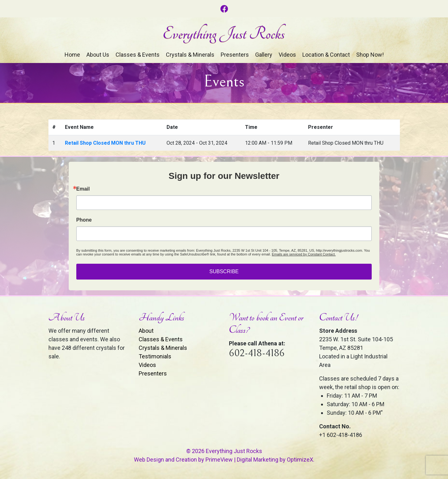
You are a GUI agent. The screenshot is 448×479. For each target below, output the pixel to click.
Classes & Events (138, 55)
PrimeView (219, 460)
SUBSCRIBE (224, 271)
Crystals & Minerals (190, 55)
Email (83, 189)
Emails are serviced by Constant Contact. (304, 254)
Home (72, 55)
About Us (98, 55)
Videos (287, 55)
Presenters (235, 55)
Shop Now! (370, 55)
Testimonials (155, 356)
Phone (84, 220)
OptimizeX (300, 460)
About (146, 331)
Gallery (264, 55)
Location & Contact (326, 55)
